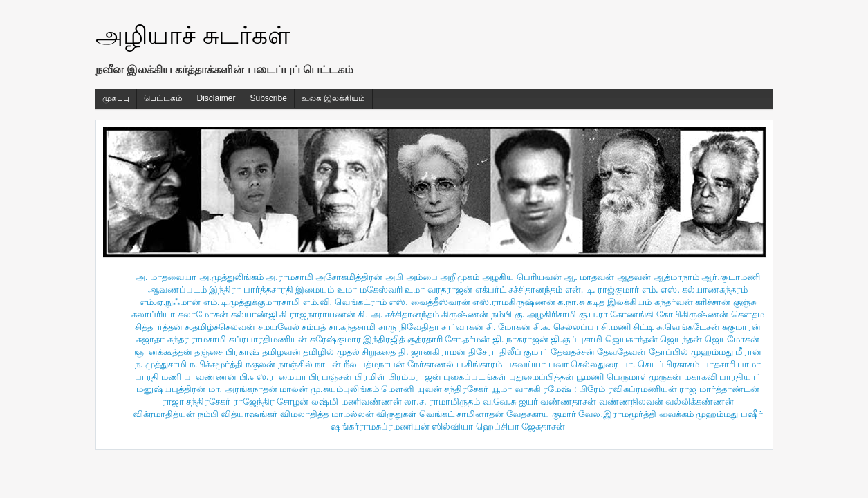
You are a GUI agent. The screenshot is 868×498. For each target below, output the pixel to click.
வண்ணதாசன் (568, 402)
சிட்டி (643, 327)
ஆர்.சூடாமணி (731, 277)
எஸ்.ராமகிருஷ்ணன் (514, 302)
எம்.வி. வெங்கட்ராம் (345, 302)
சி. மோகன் (508, 327)
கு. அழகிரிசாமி (545, 314)
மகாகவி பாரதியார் (723, 377)
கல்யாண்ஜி (254, 314)
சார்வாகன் (462, 327)
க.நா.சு (571, 302)
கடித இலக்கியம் (619, 302)
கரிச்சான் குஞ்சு (726, 302)
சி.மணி (616, 327)
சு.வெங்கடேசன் (688, 327)
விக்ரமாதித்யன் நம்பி (176, 414)
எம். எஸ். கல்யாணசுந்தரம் (695, 289)
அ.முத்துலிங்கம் (231, 277)
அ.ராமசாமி (289, 277)
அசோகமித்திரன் (349, 277)
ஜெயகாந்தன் (631, 339)
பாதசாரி (719, 364)
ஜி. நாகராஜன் (520, 339)
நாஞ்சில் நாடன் (310, 364)
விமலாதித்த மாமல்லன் (327, 414)
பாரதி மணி (158, 377)
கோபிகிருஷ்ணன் (692, 314)
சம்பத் (314, 327)
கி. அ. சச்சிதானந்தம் (398, 314)
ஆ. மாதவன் (589, 277)
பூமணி (590, 377)
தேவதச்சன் (573, 352)
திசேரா (482, 352)
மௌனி (398, 389)
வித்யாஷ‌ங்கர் (249, 414)
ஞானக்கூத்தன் (163, 352)
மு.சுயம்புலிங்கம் (345, 389)
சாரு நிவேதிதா (409, 327)
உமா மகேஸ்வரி (370, 289)
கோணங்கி (632, 314)
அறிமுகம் (460, 277)
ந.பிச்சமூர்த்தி (216, 364)
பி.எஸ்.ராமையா (273, 377)
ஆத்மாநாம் (676, 277)
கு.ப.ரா (593, 314)
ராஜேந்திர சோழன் (271, 402)
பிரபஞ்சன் (330, 377)
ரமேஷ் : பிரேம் (574, 389)
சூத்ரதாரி (425, 339)
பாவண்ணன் (210, 377)
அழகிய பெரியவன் (522, 277)
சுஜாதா (150, 339)
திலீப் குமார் (524, 352)
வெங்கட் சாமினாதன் (462, 414)
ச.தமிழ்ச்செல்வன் (220, 327)
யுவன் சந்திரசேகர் (453, 389)
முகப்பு (116, 98)
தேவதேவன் (621, 352)
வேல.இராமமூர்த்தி (617, 414)
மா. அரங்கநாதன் (243, 389)
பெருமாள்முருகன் (644, 377)
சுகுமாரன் (741, 327)
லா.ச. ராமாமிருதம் (442, 402)
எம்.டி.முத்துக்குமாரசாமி (252, 302)
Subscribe (269, 98)
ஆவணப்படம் (177, 289)
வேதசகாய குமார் (541, 414)
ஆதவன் (634, 277)
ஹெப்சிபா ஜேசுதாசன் (521, 426)
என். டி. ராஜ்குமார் (602, 289)
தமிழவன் (281, 352)
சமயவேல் (279, 327)
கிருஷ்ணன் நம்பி (477, 314)
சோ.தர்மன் (467, 339)
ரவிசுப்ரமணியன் (643, 389)
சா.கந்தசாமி (352, 327)
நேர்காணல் (431, 364)
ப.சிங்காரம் (480, 364)
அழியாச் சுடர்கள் (193, 35)
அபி (394, 277)
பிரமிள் (370, 377)
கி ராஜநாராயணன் (317, 314)
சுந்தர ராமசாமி (197, 339)
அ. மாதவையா (166, 277)
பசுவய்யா (525, 364)
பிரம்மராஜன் (415, 377)
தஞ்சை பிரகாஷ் (227, 352)
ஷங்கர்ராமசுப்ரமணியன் (380, 426)
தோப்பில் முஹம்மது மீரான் (705, 352)
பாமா (749, 364)
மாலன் (294, 389)
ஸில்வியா (452, 426)
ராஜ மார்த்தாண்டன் (719, 389)
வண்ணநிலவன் (631, 402)
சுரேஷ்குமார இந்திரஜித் (358, 339)
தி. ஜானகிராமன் (432, 352)
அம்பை (422, 277)
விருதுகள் (396, 414)
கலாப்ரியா (153, 314)
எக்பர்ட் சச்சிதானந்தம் (519, 289)
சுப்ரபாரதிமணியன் (268, 339)
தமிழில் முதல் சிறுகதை (349, 352)
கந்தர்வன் (674, 302)
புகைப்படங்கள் (475, 377)
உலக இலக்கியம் (333, 98)
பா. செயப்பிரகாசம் (660, 364)
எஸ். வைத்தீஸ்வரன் (429, 302)
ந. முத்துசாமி (161, 364)
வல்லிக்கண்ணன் (700, 402)
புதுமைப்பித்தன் (542, 377)
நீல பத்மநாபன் (375, 364)
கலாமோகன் (203, 314)
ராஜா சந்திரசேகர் (196, 402)
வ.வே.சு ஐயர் (510, 402)
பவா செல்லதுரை (584, 364)
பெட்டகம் (163, 98)
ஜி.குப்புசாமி (576, 339)
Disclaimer (216, 98)
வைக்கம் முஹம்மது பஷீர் (711, 414)
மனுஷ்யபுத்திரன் (171, 389)
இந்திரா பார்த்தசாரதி (251, 289)
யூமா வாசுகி (516, 389)
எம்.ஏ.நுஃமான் (170, 302)
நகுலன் (260, 364)
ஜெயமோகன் (732, 339)
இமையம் (315, 289)
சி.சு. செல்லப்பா (566, 327)
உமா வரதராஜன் (438, 289)
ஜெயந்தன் (681, 339)
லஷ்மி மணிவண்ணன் (357, 402)
